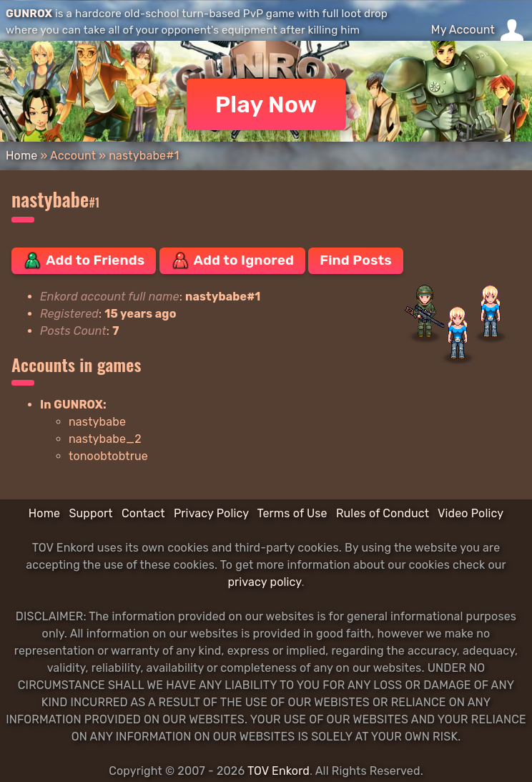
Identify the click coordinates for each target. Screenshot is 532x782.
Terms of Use (292, 513)
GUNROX (29, 14)
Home (21, 156)
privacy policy (264, 582)
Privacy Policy (211, 513)
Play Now (266, 104)
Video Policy (471, 513)
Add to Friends (84, 260)
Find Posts (355, 260)
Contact (143, 513)
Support (90, 513)
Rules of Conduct (383, 513)
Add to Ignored (233, 260)
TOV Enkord (279, 771)
